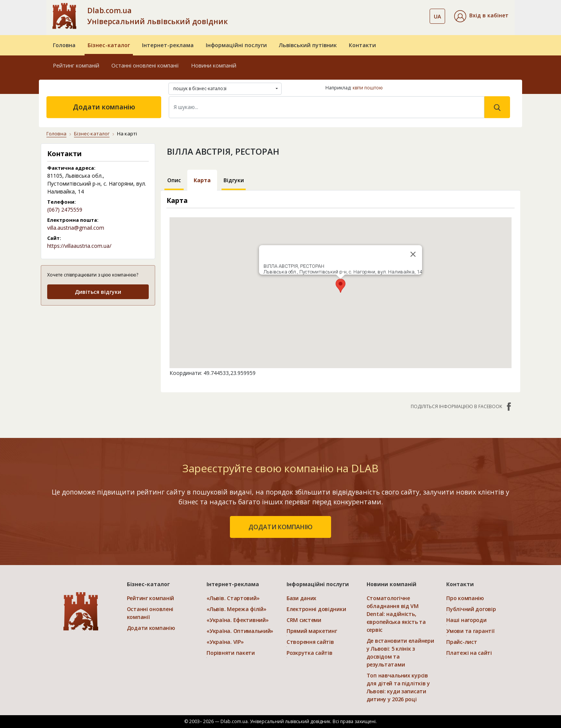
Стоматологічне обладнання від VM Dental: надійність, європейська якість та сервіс (396, 614)
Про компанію (465, 598)
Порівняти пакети (231, 653)
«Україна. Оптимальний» (240, 631)
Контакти (362, 45)
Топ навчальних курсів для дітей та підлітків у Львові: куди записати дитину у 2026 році (398, 687)
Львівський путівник (308, 45)
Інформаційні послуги (236, 45)
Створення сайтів (310, 642)
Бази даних (301, 598)
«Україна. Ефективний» (237, 620)
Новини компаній (214, 65)
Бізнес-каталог (109, 45)
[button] (481, 16)
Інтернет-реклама (168, 45)
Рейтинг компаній (76, 65)
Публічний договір (471, 609)
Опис (174, 180)
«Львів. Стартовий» (233, 598)
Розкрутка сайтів (310, 653)
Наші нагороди (466, 620)
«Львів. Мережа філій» (236, 609)
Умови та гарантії (470, 631)
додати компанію (280, 527)
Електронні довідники (316, 609)
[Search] (327, 107)
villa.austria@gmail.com (76, 228)
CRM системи (304, 620)
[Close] (413, 254)
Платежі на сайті (469, 653)
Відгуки (234, 180)
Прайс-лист (462, 642)
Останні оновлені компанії (145, 65)
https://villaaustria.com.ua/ (79, 246)
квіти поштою (368, 88)
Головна (64, 45)
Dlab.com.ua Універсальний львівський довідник (157, 16)
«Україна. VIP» (225, 642)
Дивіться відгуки (98, 292)
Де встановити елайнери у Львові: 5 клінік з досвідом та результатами (400, 653)
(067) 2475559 (65, 210)
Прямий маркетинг (312, 631)
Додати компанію (104, 107)
